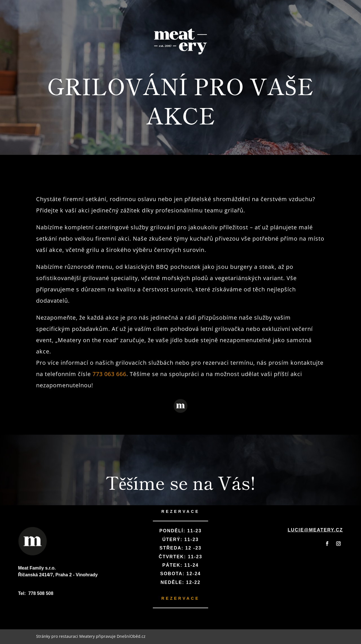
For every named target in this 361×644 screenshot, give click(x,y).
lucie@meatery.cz (315, 530)
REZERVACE (180, 511)
